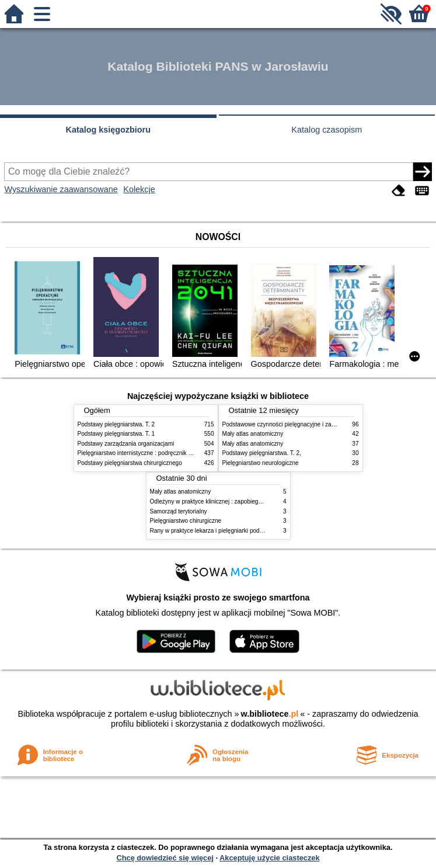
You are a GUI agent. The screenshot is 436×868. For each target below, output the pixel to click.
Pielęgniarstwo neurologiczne (261, 463)
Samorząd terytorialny (179, 511)
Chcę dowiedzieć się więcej (165, 858)
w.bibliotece (270, 714)
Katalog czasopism (327, 130)
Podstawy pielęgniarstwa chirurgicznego (130, 463)
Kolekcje (139, 189)
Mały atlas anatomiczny (253, 434)
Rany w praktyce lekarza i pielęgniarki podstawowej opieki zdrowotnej (240, 531)
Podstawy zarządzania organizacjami (126, 444)
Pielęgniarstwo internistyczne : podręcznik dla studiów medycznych (165, 453)
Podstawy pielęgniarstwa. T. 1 (116, 434)
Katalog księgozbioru (108, 130)
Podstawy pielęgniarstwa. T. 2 (116, 424)
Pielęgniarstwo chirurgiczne (186, 521)
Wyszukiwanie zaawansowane (61, 189)
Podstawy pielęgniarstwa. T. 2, (262, 453)
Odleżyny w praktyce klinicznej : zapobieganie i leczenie (223, 501)
